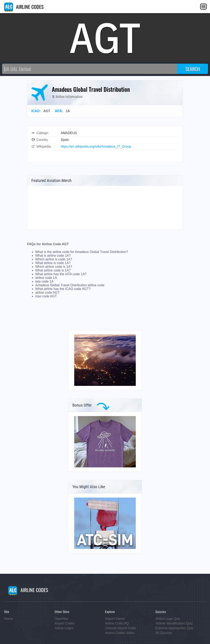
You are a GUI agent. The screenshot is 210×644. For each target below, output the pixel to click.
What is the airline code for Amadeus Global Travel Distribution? (82, 252)
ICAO (35, 111)
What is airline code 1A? (53, 256)
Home (9, 619)
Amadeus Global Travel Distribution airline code (70, 285)
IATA (58, 111)
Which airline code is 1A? (54, 267)
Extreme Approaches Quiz (175, 628)
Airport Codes (65, 623)
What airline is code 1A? (53, 263)
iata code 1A (44, 281)
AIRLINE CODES (24, 7)
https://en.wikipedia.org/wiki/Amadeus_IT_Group (96, 147)
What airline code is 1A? (53, 270)
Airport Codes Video (120, 633)
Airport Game (115, 619)
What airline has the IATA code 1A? (61, 274)
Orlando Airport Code (120, 628)
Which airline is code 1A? (54, 259)
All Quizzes (164, 633)
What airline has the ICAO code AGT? (63, 289)
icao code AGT (46, 296)
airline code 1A (46, 278)
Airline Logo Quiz (168, 619)
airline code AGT (47, 293)
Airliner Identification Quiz (174, 623)
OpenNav (62, 619)
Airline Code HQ (117, 623)
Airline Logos (64, 628)
